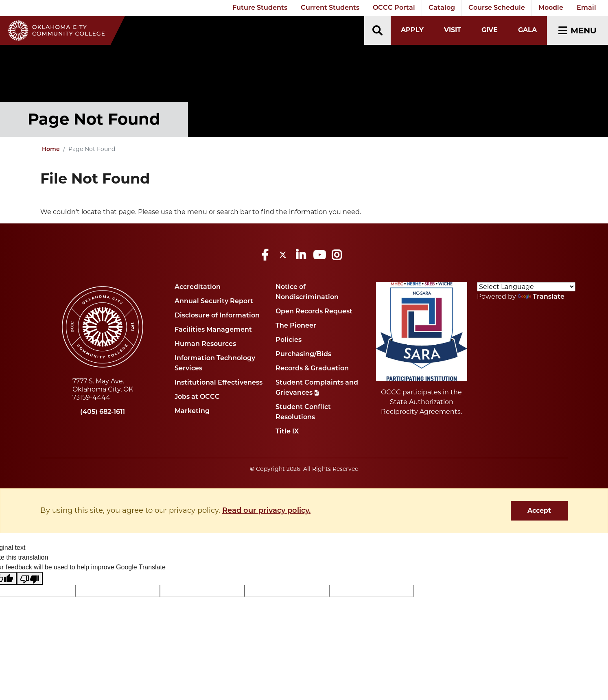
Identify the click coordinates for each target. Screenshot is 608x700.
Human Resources (205, 344)
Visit (453, 30)
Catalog (442, 8)
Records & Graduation (312, 369)
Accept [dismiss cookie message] (539, 511)
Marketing (192, 411)
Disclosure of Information (217, 316)
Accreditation (198, 287)
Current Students (330, 8)
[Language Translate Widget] (526, 287)
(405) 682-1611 (103, 412)
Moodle (551, 8)
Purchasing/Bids (303, 354)
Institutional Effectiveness (219, 383)
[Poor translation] (30, 579)
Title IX (287, 432)
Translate (541, 297)
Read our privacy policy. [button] (266, 511)
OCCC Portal (394, 8)
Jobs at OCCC (197, 397)
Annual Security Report (214, 302)
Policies (289, 340)
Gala (527, 30)
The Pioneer (296, 326)
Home (51, 150)
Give (490, 30)
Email (586, 8)
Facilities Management (213, 330)
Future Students (260, 8)
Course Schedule (497, 8)
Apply (412, 30)
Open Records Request (314, 312)
